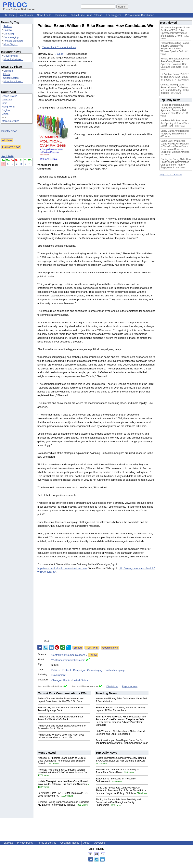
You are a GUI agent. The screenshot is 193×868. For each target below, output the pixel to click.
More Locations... (13, 81)
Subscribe (61, 15)
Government (11, 56)
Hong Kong (8, 107)
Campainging (11, 37)
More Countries (11, 121)
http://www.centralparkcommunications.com (62, 568)
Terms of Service (47, 843)
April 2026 (7, 156)
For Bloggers (114, 15)
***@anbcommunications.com (68, 660)
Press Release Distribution (19, 8)
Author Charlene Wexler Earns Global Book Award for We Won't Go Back (61, 718)
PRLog (59, 54)
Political (8, 30)
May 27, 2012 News (171, 174)
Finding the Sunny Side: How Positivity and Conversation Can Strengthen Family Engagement (118, 802)
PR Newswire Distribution (140, 15)
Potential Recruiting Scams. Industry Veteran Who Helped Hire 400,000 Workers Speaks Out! (63, 771)
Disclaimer (112, 686)
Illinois (7, 74)
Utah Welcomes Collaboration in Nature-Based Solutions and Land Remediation (120, 733)
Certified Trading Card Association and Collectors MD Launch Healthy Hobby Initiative (64, 803)
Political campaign (14, 41)
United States (11, 78)
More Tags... (11, 44)
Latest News (26, 15)
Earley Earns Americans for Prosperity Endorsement (175, 132)
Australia (7, 99)
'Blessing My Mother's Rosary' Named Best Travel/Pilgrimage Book (60, 709)
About (87, 843)
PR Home (9, 15)
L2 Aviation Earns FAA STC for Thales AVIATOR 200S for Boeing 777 (175, 77)
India (5, 103)
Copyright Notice (70, 843)
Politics (8, 26)
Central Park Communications (59, 47)
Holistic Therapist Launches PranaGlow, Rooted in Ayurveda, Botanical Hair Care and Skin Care (63, 783)
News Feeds (44, 15)
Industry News (9, 131)
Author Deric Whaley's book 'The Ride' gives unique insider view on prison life (61, 736)
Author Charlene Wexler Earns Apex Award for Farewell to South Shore (62, 727)
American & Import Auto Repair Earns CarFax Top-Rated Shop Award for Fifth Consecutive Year (122, 742)
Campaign (9, 34)
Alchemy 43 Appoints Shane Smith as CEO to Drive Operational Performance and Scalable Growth (62, 761)
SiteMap (8, 843)
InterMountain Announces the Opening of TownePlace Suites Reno (117, 771)
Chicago (8, 71)
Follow (93, 655)
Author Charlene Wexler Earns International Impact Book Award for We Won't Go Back (61, 700)
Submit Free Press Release (87, 15)
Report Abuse (130, 686)
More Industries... (13, 59)
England (6, 110)
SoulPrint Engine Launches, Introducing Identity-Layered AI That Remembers (121, 709)
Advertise (100, 843)
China (5, 114)
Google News (110, 648)
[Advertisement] (126, 81)
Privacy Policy (25, 843)
